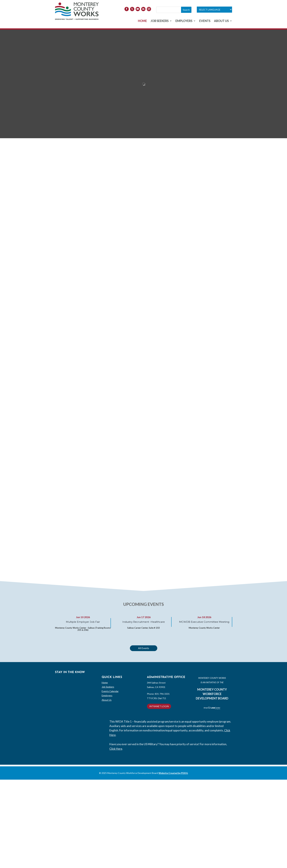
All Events (144, 648)
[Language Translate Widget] (214, 10)
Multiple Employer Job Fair (83, 622)
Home (105, 682)
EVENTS (205, 21)
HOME (142, 21)
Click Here (116, 749)
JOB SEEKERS (160, 21)
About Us (107, 700)
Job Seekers (108, 687)
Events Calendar (110, 691)
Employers (107, 695)
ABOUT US (221, 21)
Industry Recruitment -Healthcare (144, 622)
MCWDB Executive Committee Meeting (204, 622)
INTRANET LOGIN (159, 706)
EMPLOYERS (184, 21)
